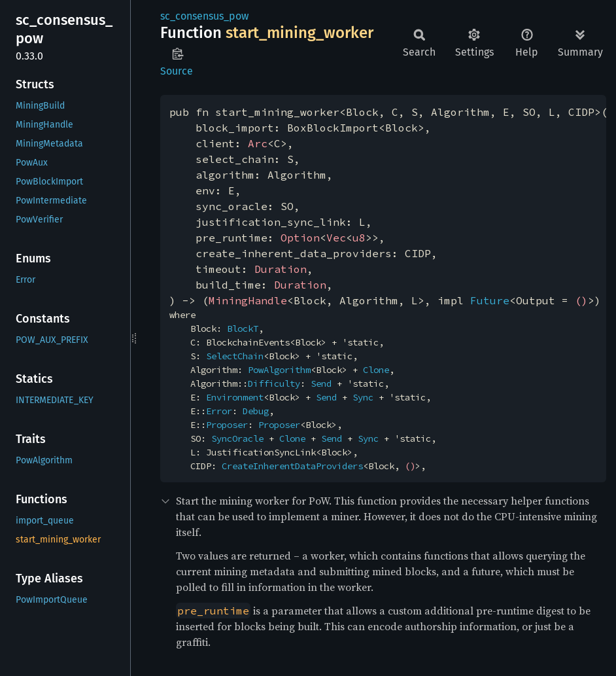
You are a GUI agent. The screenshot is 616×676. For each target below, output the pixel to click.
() (581, 300)
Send (321, 383)
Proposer (227, 425)
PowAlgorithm (279, 370)
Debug (256, 411)
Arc (258, 143)
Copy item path (178, 54)
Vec (336, 238)
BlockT (243, 329)
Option (300, 238)
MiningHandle (248, 300)
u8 (359, 238)
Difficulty (274, 383)
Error (219, 411)
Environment (235, 397)
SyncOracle (237, 438)
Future (490, 300)
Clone (376, 370)
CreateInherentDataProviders (292, 466)
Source (177, 71)
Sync (363, 397)
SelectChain (235, 356)
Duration (281, 269)
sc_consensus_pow (204, 16)
